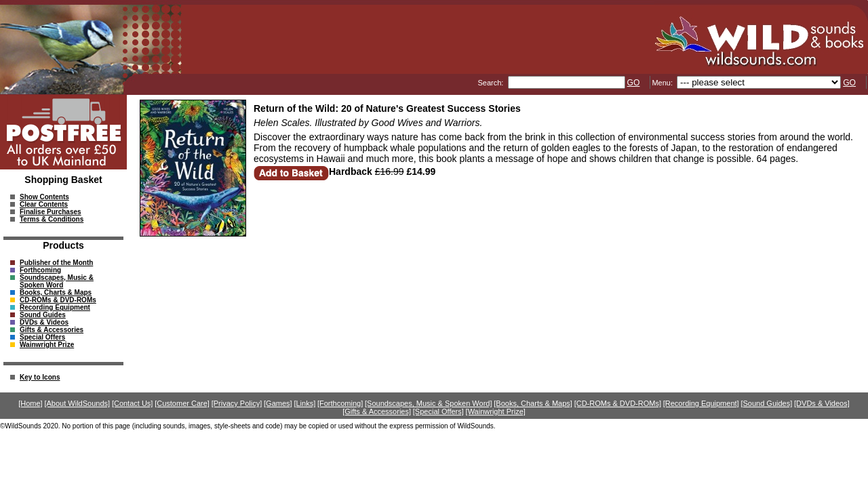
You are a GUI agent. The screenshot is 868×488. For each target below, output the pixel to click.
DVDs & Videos (44, 322)
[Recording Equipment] (701, 403)
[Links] (304, 403)
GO (634, 83)
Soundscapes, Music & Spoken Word (57, 281)
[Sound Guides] (766, 403)
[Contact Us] (133, 403)
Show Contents (44, 197)
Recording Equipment (55, 307)
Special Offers (42, 337)
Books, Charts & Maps (56, 292)
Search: (491, 83)
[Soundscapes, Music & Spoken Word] (429, 403)
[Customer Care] (182, 403)
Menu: (663, 83)
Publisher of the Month (56, 263)
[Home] (30, 403)
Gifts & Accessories (52, 330)
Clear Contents (44, 204)
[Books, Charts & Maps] (533, 403)
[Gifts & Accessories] (377, 411)
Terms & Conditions (52, 219)
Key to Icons (40, 377)
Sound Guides (43, 315)
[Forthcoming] (340, 403)
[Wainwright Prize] (496, 411)
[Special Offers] (438, 411)
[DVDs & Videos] (822, 403)
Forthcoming (40, 270)
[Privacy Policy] (237, 403)
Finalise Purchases (51, 212)
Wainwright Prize (47, 345)
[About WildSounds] (77, 403)
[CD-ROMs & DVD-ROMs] (618, 403)
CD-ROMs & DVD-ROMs (58, 300)
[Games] (278, 403)
